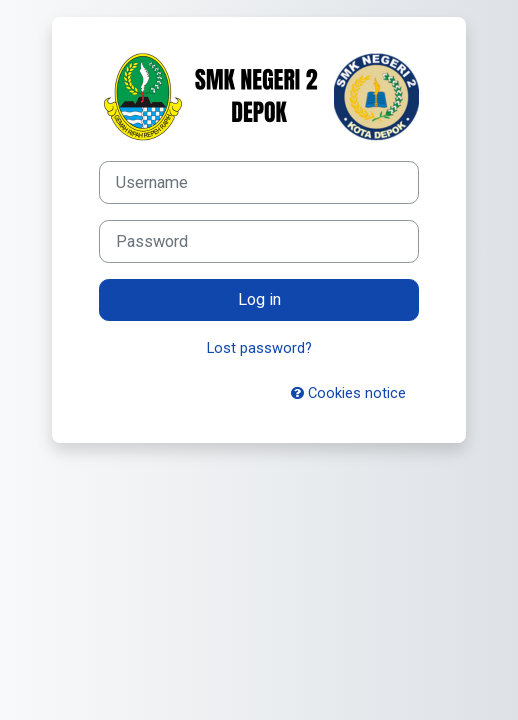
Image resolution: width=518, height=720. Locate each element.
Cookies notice (348, 393)
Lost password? (259, 348)
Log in (259, 299)
